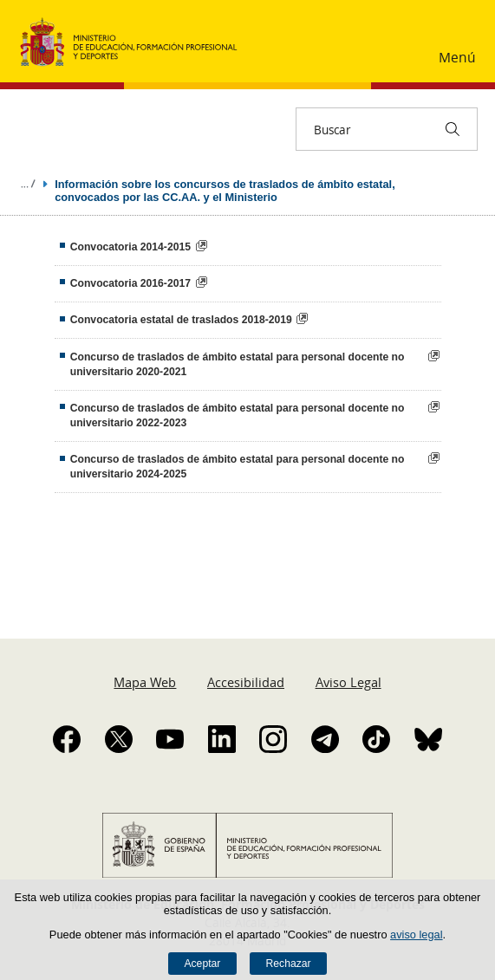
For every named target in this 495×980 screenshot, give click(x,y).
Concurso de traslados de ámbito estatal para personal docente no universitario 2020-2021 (238, 364)
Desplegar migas (28, 184)
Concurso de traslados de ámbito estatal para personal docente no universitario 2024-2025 (238, 467)
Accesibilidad (246, 682)
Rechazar (289, 964)
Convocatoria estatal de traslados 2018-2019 (181, 320)
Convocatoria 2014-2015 (130, 247)
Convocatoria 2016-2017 (130, 283)
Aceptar (202, 964)
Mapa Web (145, 682)
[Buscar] (453, 129)
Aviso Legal (348, 682)
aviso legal (416, 935)
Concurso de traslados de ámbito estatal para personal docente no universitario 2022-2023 (238, 415)
